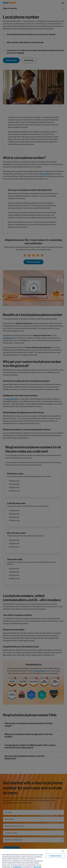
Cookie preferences (55, 856)
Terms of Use (37, 867)
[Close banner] (63, 851)
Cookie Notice (17, 867)
